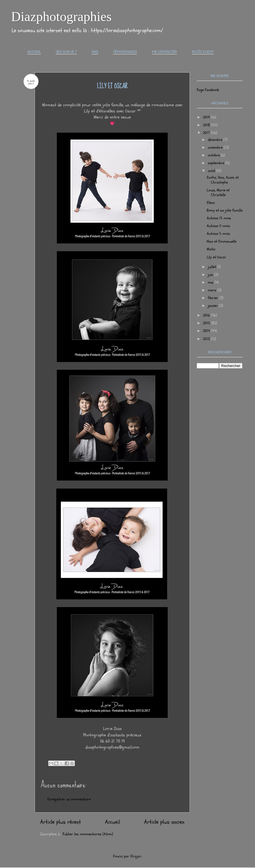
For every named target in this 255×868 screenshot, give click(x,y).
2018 (207, 125)
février (214, 298)
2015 (207, 323)
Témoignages (125, 52)
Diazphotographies (61, 16)
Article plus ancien (164, 822)
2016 (207, 315)
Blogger (136, 856)
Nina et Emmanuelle (222, 241)
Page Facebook (208, 90)
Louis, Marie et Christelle (218, 192)
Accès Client (203, 52)
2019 (207, 117)
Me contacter (164, 52)
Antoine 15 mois (219, 218)
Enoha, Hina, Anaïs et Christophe (223, 180)
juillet (213, 267)
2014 (207, 331)
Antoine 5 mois (218, 234)
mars (213, 290)
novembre (216, 147)
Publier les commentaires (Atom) (88, 834)
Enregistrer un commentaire (69, 799)
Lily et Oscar (216, 257)
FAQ (95, 52)
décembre (216, 140)
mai (211, 282)
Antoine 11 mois (218, 226)
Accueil (34, 52)
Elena (211, 203)
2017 (207, 133)
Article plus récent (61, 822)
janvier (213, 306)
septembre (217, 163)
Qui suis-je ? (66, 52)
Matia (211, 249)
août (212, 171)
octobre (214, 155)
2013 (207, 339)
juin (211, 275)
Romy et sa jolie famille (225, 210)
